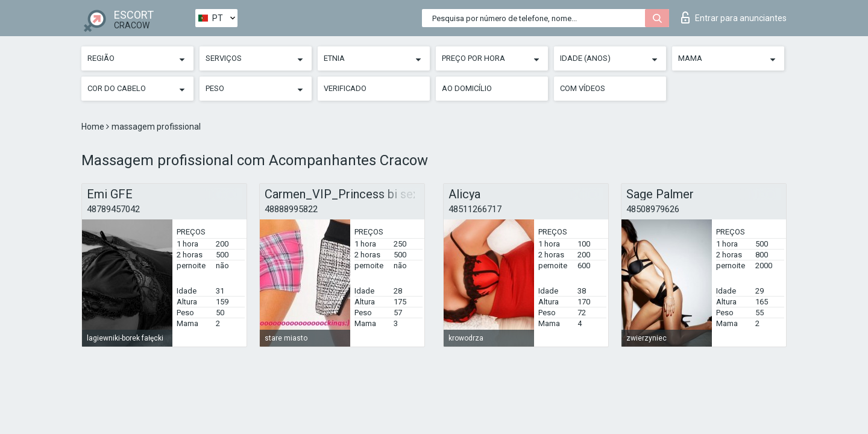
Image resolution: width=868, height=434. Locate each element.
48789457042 (113, 209)
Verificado (345, 88)
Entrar (734, 17)
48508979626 (653, 209)
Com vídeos (583, 88)
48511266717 (475, 209)
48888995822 (291, 209)
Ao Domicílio (467, 88)
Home (94, 127)
